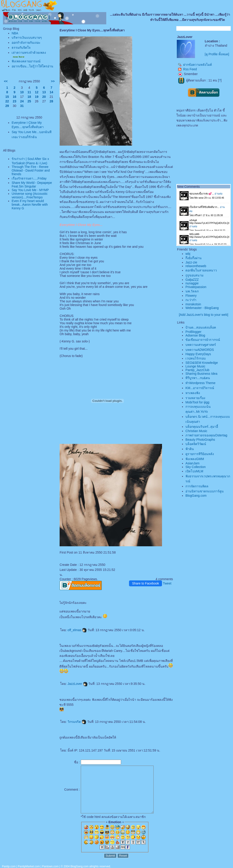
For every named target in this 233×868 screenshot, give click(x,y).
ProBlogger (193, 332)
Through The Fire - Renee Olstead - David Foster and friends (31, 170)
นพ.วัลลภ (192, 291)
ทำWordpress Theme (200, 383)
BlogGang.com (196, 496)
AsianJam (192, 463)
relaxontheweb (196, 266)
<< (6, 81)
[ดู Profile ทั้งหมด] (217, 54)
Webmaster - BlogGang (202, 308)
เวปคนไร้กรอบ (196, 358)
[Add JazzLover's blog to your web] (204, 315)
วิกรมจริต (77, 722)
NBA (15, 33)
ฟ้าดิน (190, 449)
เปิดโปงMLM (194, 471)
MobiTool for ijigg (197, 402)
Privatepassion (196, 287)
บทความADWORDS (200, 350)
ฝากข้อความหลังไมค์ (195, 65)
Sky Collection (196, 467)
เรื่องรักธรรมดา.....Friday (29, 178)
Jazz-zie (191, 262)
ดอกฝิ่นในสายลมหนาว (201, 270)
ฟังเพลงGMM (195, 459)
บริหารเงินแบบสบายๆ (27, 38)
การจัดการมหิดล (197, 486)
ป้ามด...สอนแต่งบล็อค (201, 327)
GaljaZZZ (192, 280)
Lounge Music (195, 366)
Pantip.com (9, 866)
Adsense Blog (195, 335)
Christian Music (196, 431)
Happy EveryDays (198, 354)
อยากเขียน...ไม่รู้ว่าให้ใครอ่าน (32, 66)
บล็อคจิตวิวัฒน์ (196, 444)
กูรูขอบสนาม (194, 275)
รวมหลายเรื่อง (195, 398)
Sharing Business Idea (201, 374)
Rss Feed (187, 69)
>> (53, 81)
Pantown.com (50, 866)
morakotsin (193, 304)
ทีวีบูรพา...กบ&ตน (198, 378)
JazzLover (78, 684)
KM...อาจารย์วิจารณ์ (200, 388)
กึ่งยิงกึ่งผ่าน (194, 258)
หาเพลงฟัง (193, 393)
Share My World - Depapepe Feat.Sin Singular (32, 185)
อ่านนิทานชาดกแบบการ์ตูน (205, 491)
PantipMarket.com (29, 866)
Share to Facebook (145, 583)
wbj (188, 254)
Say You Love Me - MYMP (30, 190)
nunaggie (192, 283)
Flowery (191, 296)
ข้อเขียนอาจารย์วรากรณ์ (203, 340)
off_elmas (77, 630)
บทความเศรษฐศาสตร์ (201, 345)
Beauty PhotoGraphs (200, 440)
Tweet (167, 583)
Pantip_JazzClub (197, 370)
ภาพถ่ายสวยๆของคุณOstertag (206, 435)
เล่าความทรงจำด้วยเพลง (29, 53)
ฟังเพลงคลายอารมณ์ (26, 61)
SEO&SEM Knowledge (202, 363)
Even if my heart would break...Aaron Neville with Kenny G (30, 205)
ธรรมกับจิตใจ (21, 48)
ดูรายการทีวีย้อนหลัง (200, 454)
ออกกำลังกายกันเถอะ (26, 43)
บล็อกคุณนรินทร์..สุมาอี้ (202, 427)
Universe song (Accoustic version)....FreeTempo (30, 195)
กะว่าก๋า (191, 300)
